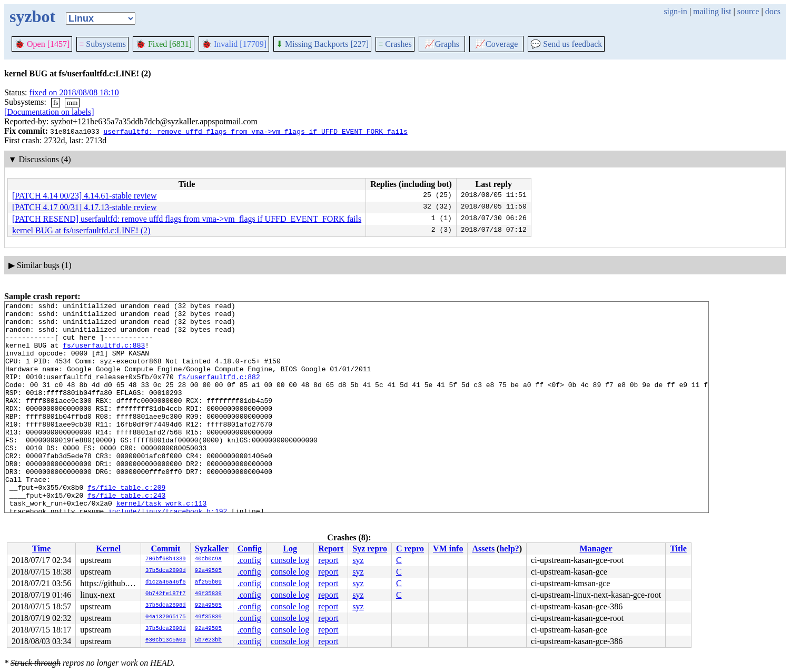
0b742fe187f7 (166, 594)
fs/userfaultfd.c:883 (104, 354)
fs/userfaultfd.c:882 (219, 392)
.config (249, 560)
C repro (410, 549)
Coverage (496, 44)
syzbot (32, 16)
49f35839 (208, 594)
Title (678, 549)
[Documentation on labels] (49, 112)
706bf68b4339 (166, 559)
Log (290, 549)
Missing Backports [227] (322, 44)
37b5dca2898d (166, 571)
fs (56, 102)
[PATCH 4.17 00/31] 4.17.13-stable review (85, 207)
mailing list (712, 11)
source (748, 11)
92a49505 (208, 571)
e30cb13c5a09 (166, 640)
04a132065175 (166, 617)
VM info (448, 549)
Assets (483, 549)
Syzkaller (212, 549)
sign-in (675, 11)
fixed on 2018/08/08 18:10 (74, 92)
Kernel (108, 549)
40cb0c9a (208, 559)
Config (250, 549)
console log (290, 560)
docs (773, 11)
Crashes (395, 44)
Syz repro (370, 549)
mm (72, 102)
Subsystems (102, 44)
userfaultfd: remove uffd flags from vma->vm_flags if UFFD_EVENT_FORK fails (255, 131)
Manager (596, 549)
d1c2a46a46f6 (166, 582)
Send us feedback (566, 44)
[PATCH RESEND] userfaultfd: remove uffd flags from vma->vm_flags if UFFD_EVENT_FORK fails (187, 219)
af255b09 (208, 582)
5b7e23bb (208, 640)
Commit (165, 549)
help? (509, 549)
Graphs (442, 44)
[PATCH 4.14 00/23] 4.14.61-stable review (85, 196)
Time (41, 549)
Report (331, 549)
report (328, 560)
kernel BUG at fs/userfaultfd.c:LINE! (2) (81, 230)
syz (358, 560)
